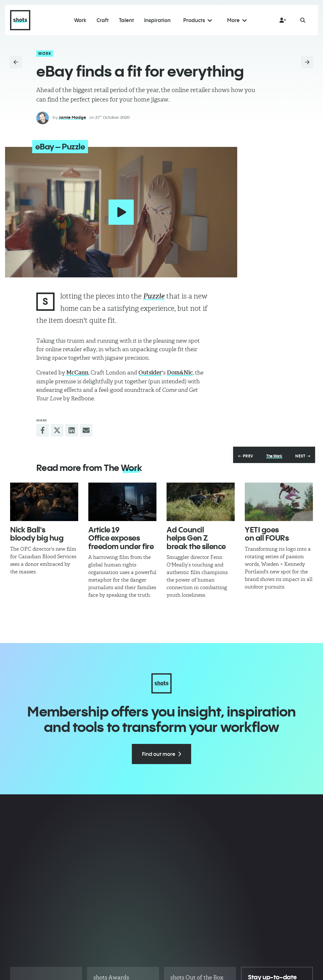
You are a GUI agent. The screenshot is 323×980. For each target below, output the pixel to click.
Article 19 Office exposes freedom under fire (121, 538)
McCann (77, 373)
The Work (274, 456)
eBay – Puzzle (60, 147)
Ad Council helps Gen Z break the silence (196, 538)
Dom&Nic (180, 373)
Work (45, 53)
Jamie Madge (72, 117)
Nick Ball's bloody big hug (37, 534)
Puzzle (154, 296)
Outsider (150, 373)
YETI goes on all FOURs (267, 534)
